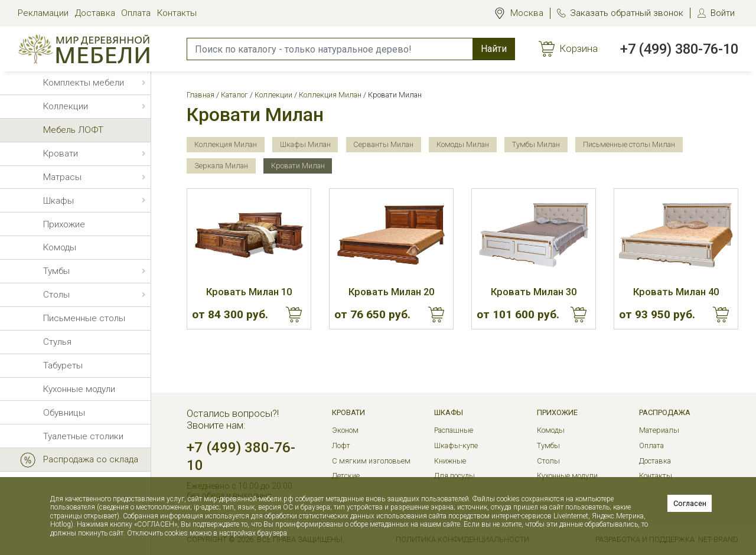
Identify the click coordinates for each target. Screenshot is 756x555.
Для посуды (454, 476)
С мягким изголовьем (371, 461)
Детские (346, 476)
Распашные (454, 430)
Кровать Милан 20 (391, 292)
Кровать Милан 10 (249, 292)
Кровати (348, 412)
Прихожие (557, 412)
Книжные (450, 461)
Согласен (690, 503)
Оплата (136, 13)
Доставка (95, 13)
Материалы (659, 430)
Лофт (341, 445)
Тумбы (548, 445)
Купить (294, 315)
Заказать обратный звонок (627, 13)
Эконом (345, 430)
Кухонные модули (567, 476)
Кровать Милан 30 (534, 292)
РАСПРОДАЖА (665, 412)
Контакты (177, 13)
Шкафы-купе (456, 445)
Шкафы (449, 412)
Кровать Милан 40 (676, 292)
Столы (548, 461)
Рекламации (43, 13)
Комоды (551, 430)
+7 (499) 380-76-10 (679, 49)
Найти (494, 49)
